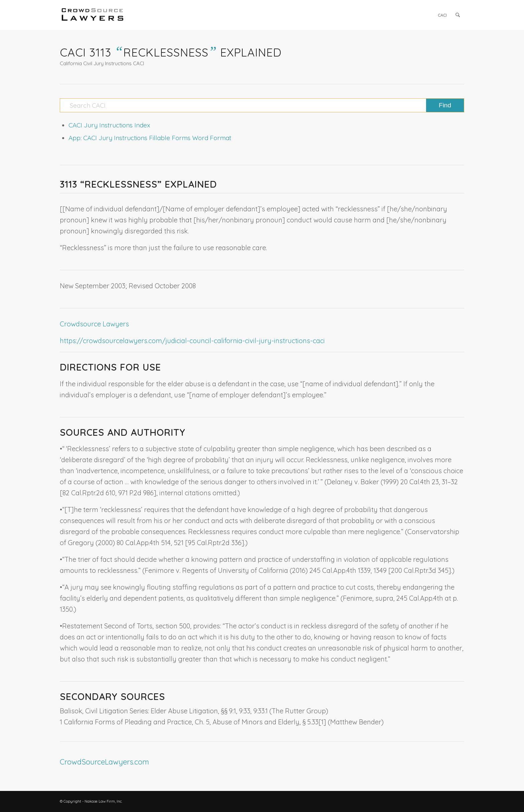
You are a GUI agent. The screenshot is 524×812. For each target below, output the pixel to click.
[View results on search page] (445, 105)
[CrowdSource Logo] (93, 15)
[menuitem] (442, 15)
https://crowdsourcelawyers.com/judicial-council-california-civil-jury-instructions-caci (192, 341)
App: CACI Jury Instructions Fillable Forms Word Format (150, 138)
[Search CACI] (262, 105)
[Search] (458, 15)
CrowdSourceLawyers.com (104, 762)
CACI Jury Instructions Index (109, 125)
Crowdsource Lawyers (94, 324)
